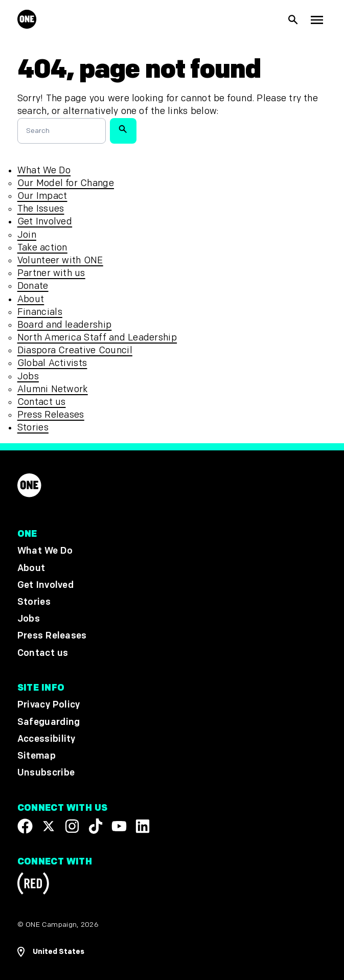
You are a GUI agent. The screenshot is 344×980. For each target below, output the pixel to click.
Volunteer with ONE (60, 260)
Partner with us (51, 273)
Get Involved (45, 222)
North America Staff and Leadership (97, 338)
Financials (40, 312)
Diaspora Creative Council (75, 350)
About (31, 299)
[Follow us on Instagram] (72, 826)
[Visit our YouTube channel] (119, 826)
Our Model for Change (66, 183)
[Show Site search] (293, 20)
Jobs (28, 377)
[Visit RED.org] (33, 885)
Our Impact (42, 196)
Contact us (42, 402)
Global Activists (52, 363)
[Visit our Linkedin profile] (143, 826)
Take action (42, 248)
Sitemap (37, 756)
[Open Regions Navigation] (172, 952)
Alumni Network (53, 389)
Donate (33, 286)
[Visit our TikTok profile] (96, 826)
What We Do (44, 170)
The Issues (41, 209)
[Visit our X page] (49, 826)
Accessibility (47, 739)
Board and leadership (65, 325)
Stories (33, 428)
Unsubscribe (46, 773)
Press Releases (51, 415)
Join (27, 235)
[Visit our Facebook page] (25, 826)
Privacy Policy (49, 705)
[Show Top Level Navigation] (317, 19)
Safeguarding (49, 722)
